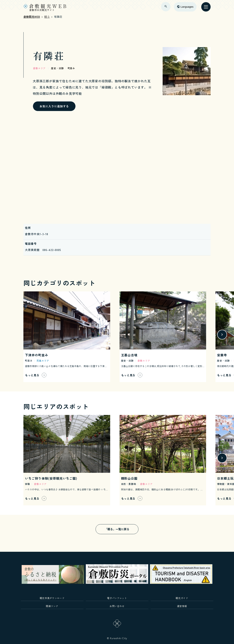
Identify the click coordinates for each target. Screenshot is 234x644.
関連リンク (52, 606)
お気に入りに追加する (54, 106)
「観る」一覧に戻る (117, 529)
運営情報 (182, 606)
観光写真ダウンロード (52, 598)
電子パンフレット (117, 598)
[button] (222, 335)
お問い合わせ (117, 606)
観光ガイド (182, 598)
